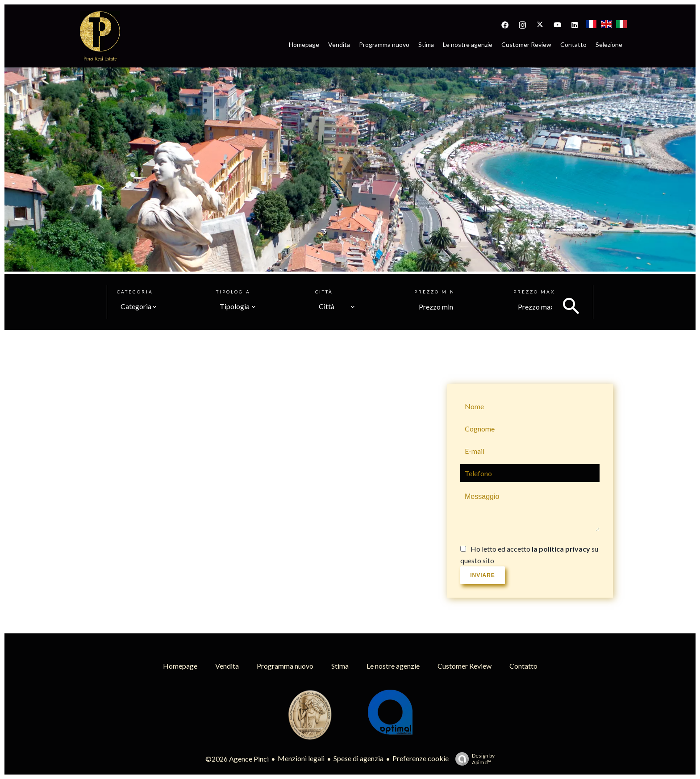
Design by (473, 759)
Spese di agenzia (358, 758)
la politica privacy (561, 549)
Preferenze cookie (421, 758)
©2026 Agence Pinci (237, 759)
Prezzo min (435, 292)
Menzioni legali (301, 758)
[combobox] (139, 306)
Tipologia (233, 292)
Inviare (483, 575)
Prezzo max (534, 292)
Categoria (135, 292)
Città (324, 292)
